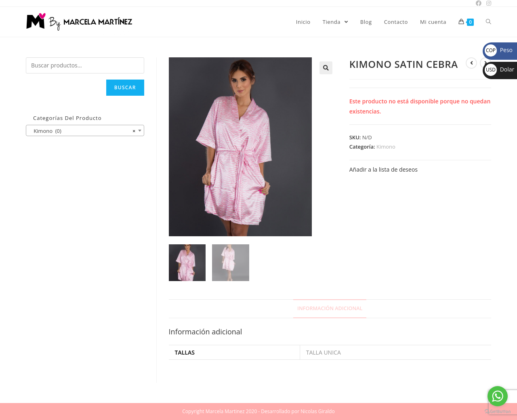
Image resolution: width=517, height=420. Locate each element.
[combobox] (85, 130)
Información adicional (330, 308)
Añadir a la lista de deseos (384, 169)
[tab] (330, 309)
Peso (499, 50)
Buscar (125, 87)
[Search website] (489, 22)
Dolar (499, 69)
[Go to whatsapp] (498, 396)
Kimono (386, 147)
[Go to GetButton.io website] (498, 412)
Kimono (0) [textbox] (83, 131)
